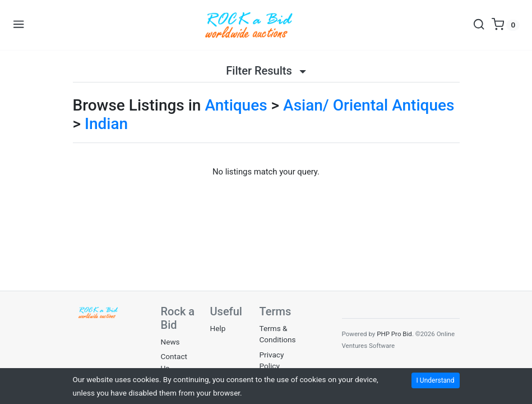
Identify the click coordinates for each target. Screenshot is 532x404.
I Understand (436, 380)
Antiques (236, 105)
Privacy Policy (272, 360)
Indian (106, 124)
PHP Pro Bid (394, 334)
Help (218, 328)
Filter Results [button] (266, 71)
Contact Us (174, 362)
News (170, 342)
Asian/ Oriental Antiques (369, 105)
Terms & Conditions (278, 334)
